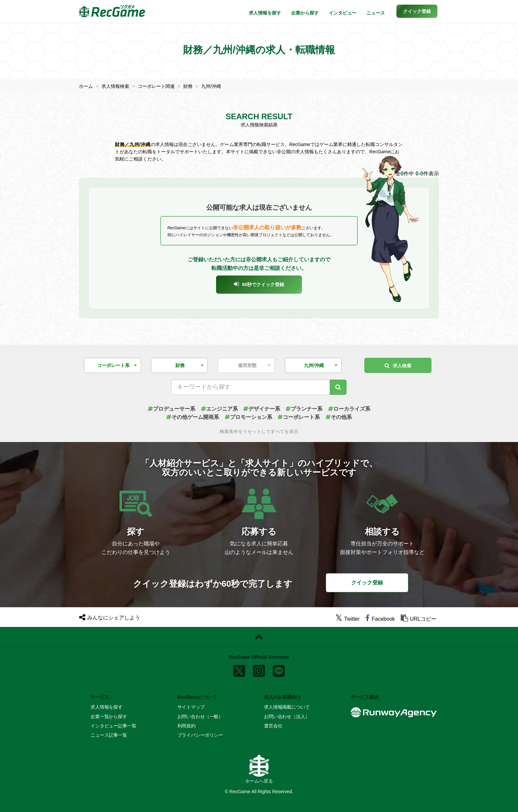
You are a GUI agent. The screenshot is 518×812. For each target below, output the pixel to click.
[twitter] (348, 619)
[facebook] (380, 619)
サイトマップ (191, 707)
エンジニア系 (219, 409)
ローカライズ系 (349, 409)
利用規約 (186, 726)
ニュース (376, 13)
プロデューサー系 (171, 409)
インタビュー (343, 13)
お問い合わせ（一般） (200, 717)
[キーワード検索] (338, 387)
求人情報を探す (265, 13)
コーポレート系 (299, 417)
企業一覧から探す (109, 717)
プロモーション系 (248, 417)
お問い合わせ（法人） (287, 717)
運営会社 (273, 726)
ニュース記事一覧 (109, 735)
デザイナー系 (262, 409)
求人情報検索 (115, 86)
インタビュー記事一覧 (113, 726)
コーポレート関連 (156, 86)
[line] (279, 670)
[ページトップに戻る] (259, 637)
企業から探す (305, 13)
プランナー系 (304, 409)
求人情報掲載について (287, 707)
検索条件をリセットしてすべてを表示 (259, 432)
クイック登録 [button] (367, 583)
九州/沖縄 (211, 86)
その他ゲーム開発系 (193, 417)
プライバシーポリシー (200, 735)
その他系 (339, 417)
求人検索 (398, 366)
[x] (239, 670)
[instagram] (259, 670)
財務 (188, 86)
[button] (417, 11)
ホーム (86, 86)
